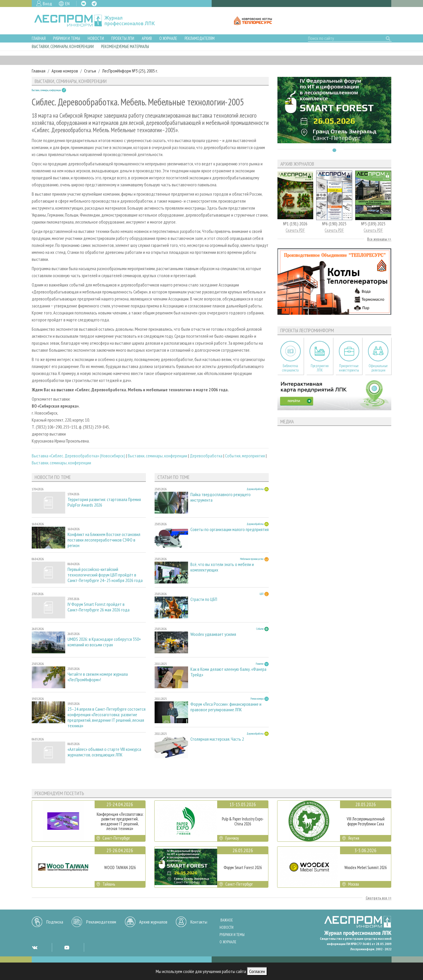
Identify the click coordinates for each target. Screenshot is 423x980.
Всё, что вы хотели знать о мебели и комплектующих (222, 567)
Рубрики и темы (67, 38)
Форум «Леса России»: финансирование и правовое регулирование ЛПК (226, 707)
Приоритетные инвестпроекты (349, 368)
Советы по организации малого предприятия (230, 529)
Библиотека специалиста (290, 368)
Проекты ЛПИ (123, 38)
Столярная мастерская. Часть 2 (217, 739)
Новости (96, 38)
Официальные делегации (378, 368)
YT (67, 947)
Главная (39, 38)
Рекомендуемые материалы (125, 46)
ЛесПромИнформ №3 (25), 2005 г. (130, 71)
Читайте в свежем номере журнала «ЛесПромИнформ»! (98, 677)
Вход (47, 3)
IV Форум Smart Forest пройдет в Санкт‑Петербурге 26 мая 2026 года (99, 607)
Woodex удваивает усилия (213, 634)
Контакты (199, 922)
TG (94, 4)
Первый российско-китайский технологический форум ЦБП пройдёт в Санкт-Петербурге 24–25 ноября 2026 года (105, 575)
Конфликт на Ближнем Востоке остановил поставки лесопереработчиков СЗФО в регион (104, 540)
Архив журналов (153, 922)
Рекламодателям (200, 38)
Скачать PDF (295, 230)
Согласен (257, 971)
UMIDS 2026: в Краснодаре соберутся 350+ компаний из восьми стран (104, 642)
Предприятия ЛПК (320, 368)
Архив (147, 38)
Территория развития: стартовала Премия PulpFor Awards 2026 (104, 502)
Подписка (55, 922)
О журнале (168, 38)
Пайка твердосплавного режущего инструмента (221, 497)
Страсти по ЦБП (204, 599)
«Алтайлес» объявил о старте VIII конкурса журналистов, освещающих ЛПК (104, 752)
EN (67, 3)
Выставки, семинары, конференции (63, 46)
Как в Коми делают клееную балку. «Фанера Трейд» (228, 672)
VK (84, 3)
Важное (227, 920)
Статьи (90, 71)
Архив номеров (65, 71)
